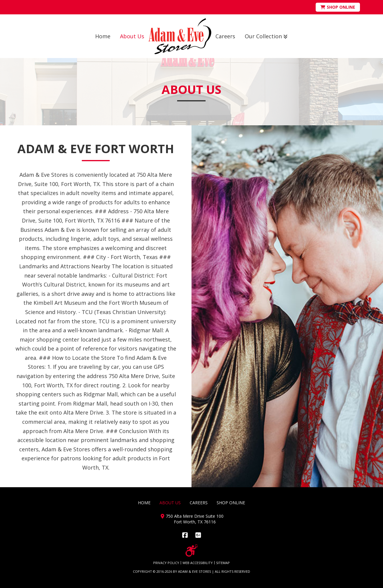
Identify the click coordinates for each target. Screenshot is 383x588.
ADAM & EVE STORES (194, 571)
